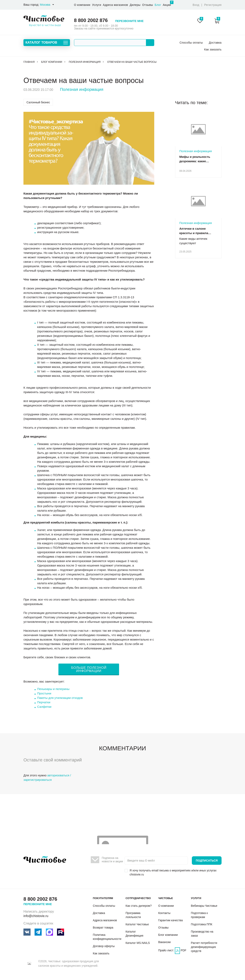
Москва (45, 5)
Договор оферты (104, 946)
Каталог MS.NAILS (138, 943)
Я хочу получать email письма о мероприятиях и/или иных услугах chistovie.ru (173, 872)
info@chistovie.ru (36, 916)
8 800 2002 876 (91, 20)
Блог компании (168, 935)
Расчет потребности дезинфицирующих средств (204, 947)
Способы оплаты (191, 43)
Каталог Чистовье (137, 924)
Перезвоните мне (129, 21)
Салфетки (44, 707)
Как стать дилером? (139, 906)
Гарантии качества (171, 920)
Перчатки (44, 702)
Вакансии (165, 942)
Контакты (164, 913)
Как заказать (213, 49)
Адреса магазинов (115, 5)
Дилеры (135, 5)
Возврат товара (103, 928)
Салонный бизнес (38, 102)
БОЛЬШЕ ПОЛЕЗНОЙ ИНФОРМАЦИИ (89, 669)
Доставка (215, 43)
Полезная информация (82, 89)
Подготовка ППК (202, 924)
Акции (167, 4)
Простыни (44, 693)
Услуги (97, 5)
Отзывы (147, 5)
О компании (82, 5)
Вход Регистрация (207, 5)
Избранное (200, 21)
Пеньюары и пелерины (53, 689)
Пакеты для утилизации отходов (60, 698)
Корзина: (217, 21)
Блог (158, 5)
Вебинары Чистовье (204, 906)
